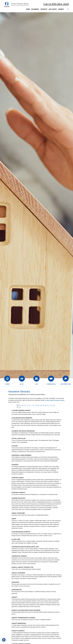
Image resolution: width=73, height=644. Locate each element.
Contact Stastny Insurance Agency (55, 400)
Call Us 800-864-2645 (56, 4)
